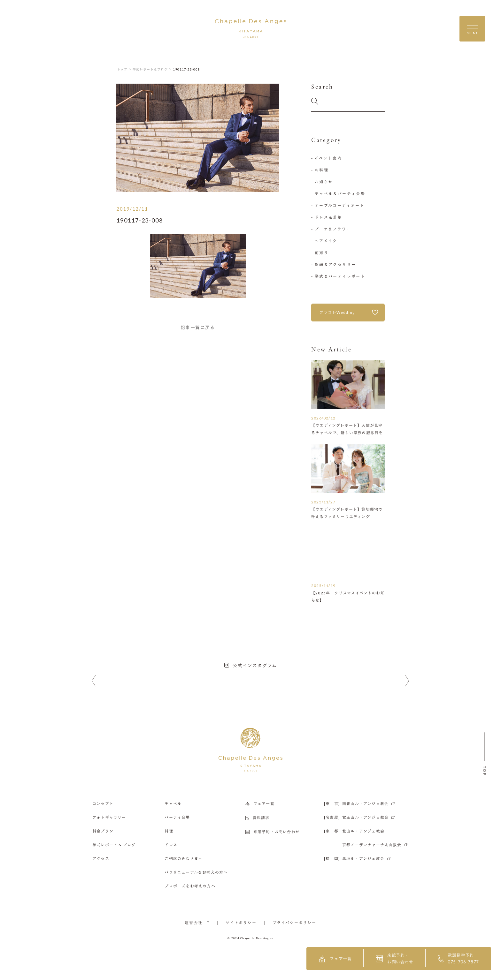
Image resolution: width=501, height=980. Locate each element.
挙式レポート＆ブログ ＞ (152, 69)
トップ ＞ (124, 69)
